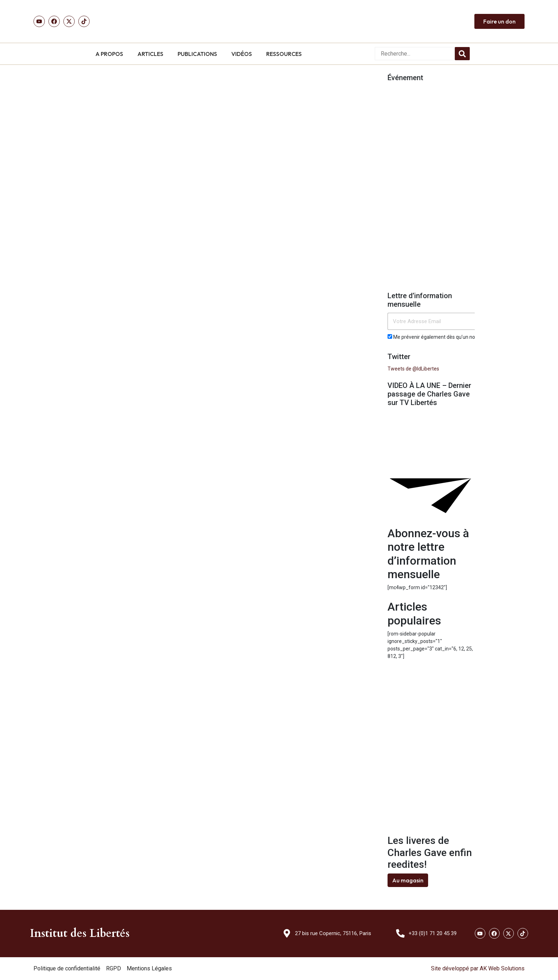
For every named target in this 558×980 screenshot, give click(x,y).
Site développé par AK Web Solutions (478, 968)
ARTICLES (150, 54)
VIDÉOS (242, 54)
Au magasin (408, 880)
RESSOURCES (284, 54)
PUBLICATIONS (197, 54)
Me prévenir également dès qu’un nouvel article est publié (455, 337)
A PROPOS (109, 54)
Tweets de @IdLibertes (413, 369)
